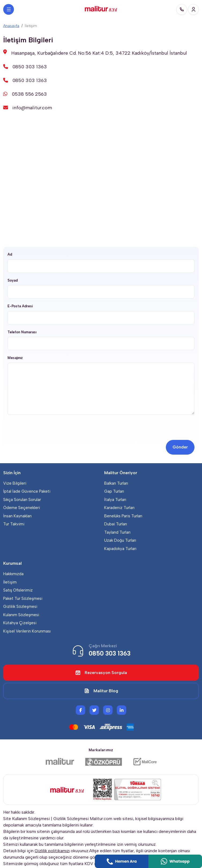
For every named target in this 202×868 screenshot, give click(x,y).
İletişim (10, 582)
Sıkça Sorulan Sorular (22, 500)
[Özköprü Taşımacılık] (104, 762)
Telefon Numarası (22, 332)
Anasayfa (11, 26)
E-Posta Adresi (20, 306)
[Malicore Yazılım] (145, 762)
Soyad (13, 280)
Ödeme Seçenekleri (22, 508)
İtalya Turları (115, 500)
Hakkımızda (13, 574)
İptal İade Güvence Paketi (27, 491)
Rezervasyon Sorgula (101, 673)
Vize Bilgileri (15, 483)
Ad (10, 254)
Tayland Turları (117, 532)
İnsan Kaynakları (17, 516)
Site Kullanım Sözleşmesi (27, 819)
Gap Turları (114, 491)
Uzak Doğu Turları (120, 540)
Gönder (180, 447)
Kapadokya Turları (120, 549)
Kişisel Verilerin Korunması (27, 631)
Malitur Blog (101, 691)
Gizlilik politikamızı (52, 851)
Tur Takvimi (14, 524)
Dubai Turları (116, 524)
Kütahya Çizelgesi (20, 623)
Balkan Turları (116, 483)
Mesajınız (15, 358)
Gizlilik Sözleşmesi (20, 607)
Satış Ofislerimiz (18, 590)
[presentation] (48, 429)
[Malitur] (60, 762)
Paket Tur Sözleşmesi (23, 598)
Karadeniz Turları (119, 508)
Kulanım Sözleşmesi (21, 615)
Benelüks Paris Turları (123, 516)
